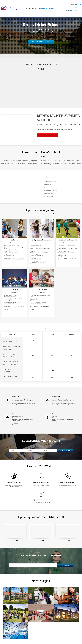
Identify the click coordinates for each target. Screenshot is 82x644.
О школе (24, 56)
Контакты (58, 56)
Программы (32, 56)
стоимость (50, 56)
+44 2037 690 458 (47, 8)
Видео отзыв (41, 56)
